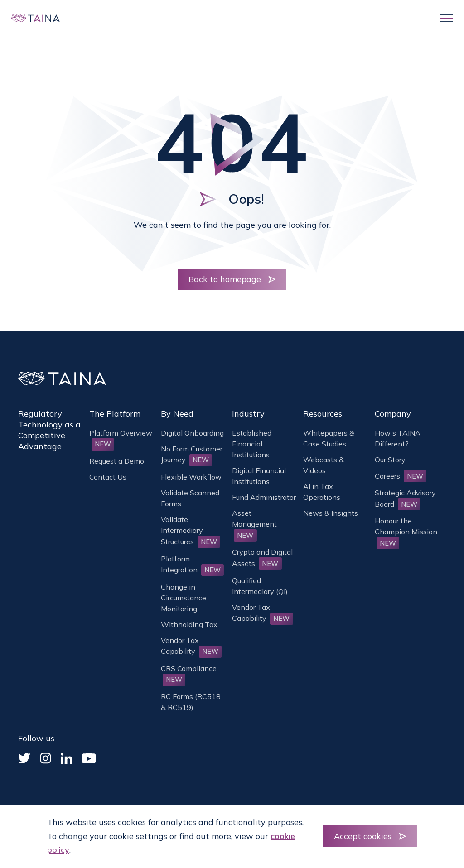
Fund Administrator (264, 497)
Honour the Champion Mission (406, 532)
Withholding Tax (189, 624)
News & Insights (331, 513)
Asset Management (254, 524)
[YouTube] (89, 758)
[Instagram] (46, 758)
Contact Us (108, 477)
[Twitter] (24, 758)
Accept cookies (363, 836)
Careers (401, 476)
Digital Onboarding (192, 433)
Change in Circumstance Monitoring (184, 598)
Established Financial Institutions (252, 444)
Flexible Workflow (191, 477)
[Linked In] (67, 758)
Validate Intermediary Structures (191, 530)
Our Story (390, 460)
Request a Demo (117, 461)
